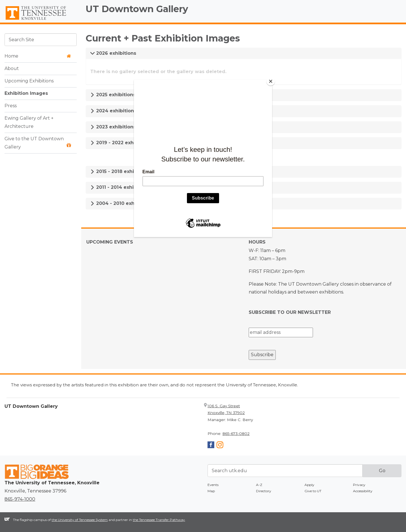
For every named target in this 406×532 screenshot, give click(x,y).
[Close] (271, 81)
